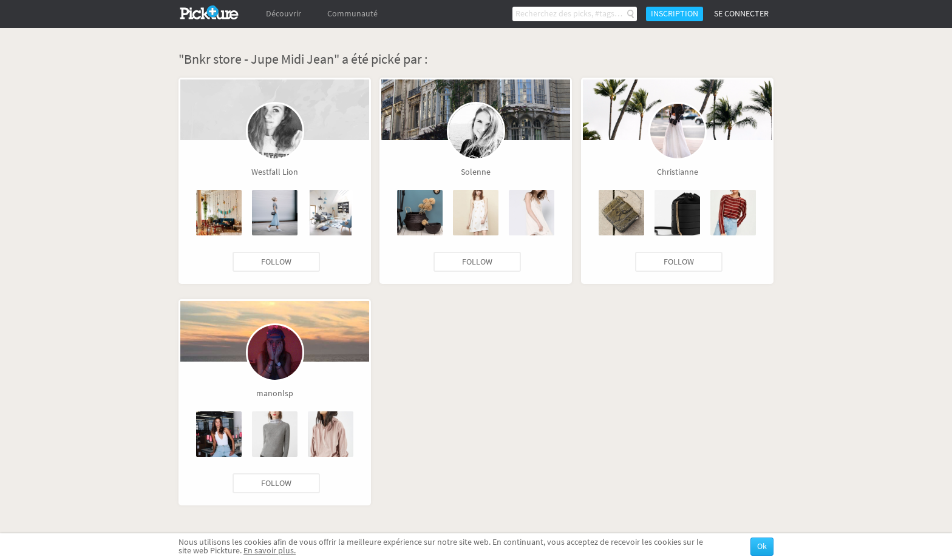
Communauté (352, 14)
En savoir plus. (270, 551)
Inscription (675, 14)
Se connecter (741, 14)
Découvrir (284, 14)
